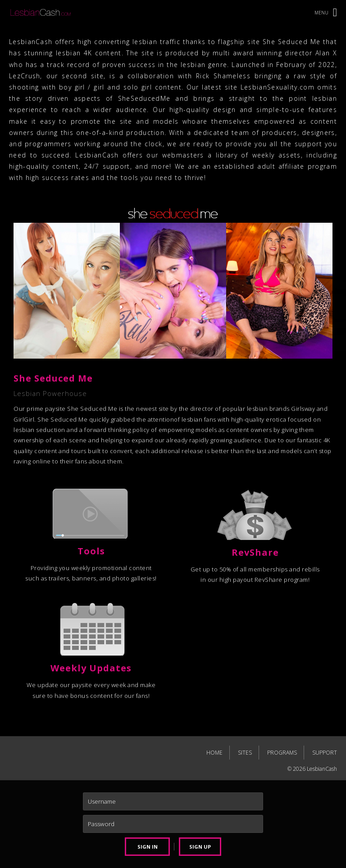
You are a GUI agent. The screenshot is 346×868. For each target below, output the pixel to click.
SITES (245, 753)
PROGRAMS (282, 753)
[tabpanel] (173, 337)
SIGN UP (200, 847)
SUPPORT (325, 753)
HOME (214, 753)
